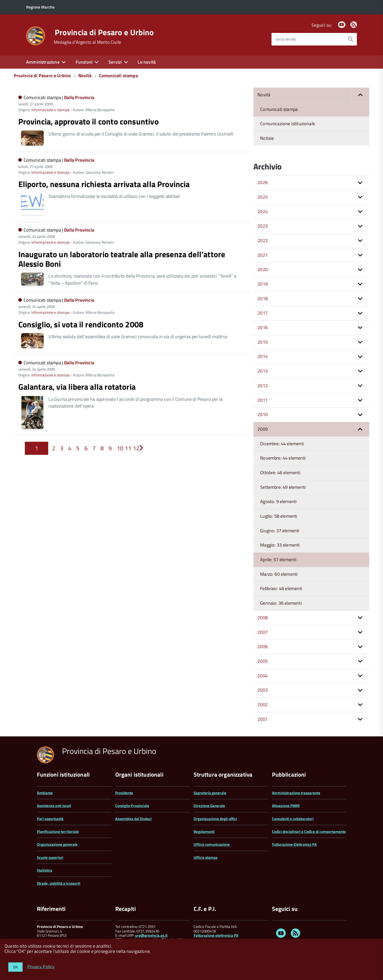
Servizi (115, 62)
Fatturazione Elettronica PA (294, 844)
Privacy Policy (41, 966)
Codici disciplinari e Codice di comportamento (309, 832)
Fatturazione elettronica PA (216, 935)
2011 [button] (263, 400)
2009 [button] (263, 429)
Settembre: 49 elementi (283, 487)
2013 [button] (263, 371)
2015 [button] (263, 342)
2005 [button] (263, 661)
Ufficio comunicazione (212, 844)
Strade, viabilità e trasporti (59, 883)
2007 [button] (263, 632)
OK (15, 967)
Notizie (267, 138)
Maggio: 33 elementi (280, 545)
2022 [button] (263, 240)
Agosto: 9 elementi (278, 501)
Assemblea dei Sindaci (133, 819)
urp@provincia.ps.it (151, 935)
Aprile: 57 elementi (278, 560)
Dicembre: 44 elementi (282, 444)
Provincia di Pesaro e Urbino (104, 32)
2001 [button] (263, 719)
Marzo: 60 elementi (279, 574)
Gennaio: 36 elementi (281, 603)
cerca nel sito (286, 39)
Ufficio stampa (206, 857)
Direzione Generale (209, 806)
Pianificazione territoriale (58, 832)
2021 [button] (263, 255)
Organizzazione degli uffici (215, 819)
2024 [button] (263, 212)
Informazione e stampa (50, 110)
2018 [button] (263, 299)
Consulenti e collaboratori (293, 819)
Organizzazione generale (57, 844)
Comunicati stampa (118, 76)
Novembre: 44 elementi (283, 458)
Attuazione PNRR (286, 806)
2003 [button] (263, 690)
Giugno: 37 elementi (280, 531)
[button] (360, 95)
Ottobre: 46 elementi (280, 473)
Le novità (147, 62)
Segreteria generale (210, 793)
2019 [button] (263, 284)
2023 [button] (263, 226)
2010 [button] (263, 414)
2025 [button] (263, 197)
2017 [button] (263, 313)
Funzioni (84, 62)
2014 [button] (263, 356)
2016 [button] (263, 327)
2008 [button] (263, 618)
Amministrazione (43, 62)
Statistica (45, 870)
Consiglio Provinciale (132, 806)
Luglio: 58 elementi (279, 516)
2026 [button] (263, 182)
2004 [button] (263, 676)
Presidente (124, 793)
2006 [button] (263, 647)
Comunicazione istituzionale (288, 124)
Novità (85, 76)
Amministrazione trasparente (296, 793)
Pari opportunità (50, 819)
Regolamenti (204, 832)
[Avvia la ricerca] (351, 39)
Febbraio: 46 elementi (281, 588)
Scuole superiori (50, 857)
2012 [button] (263, 386)
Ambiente (45, 793)
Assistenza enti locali (54, 806)
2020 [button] (263, 269)
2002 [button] (263, 705)
